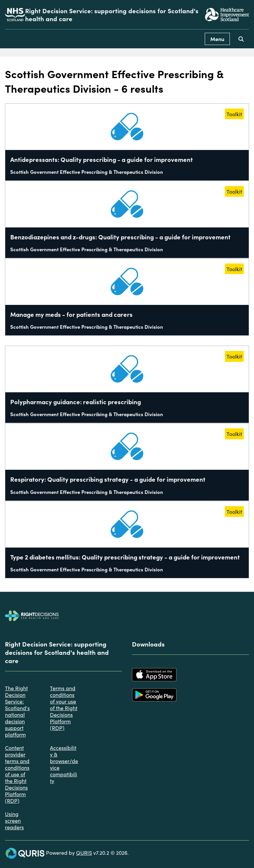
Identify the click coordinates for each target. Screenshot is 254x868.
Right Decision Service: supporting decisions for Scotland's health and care (112, 15)
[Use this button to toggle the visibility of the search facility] (241, 39)
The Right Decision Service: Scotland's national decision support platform (17, 711)
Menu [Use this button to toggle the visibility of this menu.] (217, 39)
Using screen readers (14, 820)
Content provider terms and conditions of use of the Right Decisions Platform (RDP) (17, 774)
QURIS (84, 852)
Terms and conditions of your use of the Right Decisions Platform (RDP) (64, 708)
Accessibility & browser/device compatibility (64, 764)
